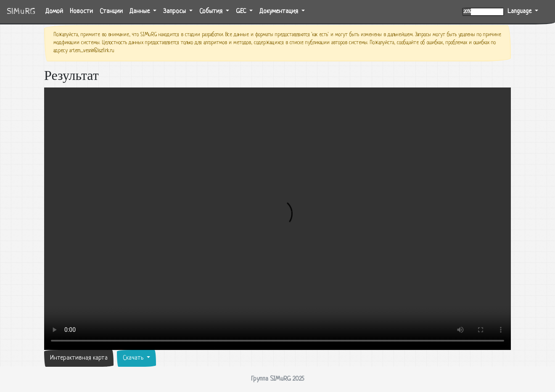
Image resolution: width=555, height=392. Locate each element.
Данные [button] (140, 12)
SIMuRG (21, 12)
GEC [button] (242, 12)
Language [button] (520, 12)
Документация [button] (280, 12)
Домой (56, 11)
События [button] (212, 12)
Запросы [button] (175, 12)
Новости (81, 12)
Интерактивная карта (79, 358)
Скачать (134, 358)
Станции (111, 12)
